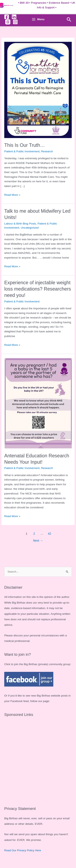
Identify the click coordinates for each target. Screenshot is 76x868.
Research (47, 151)
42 (49, 534)
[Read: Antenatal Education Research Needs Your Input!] (38, 403)
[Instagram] (15, 22)
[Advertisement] (38, 760)
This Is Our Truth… (25, 145)
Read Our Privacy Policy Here (23, 850)
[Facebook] (7, 17)
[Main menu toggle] (38, 19)
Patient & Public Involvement (22, 151)
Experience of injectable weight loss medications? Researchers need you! (38, 289)
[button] (69, 19)
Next (38, 541)
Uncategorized (30, 228)
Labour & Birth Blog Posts (20, 224)
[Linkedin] (14, 17)
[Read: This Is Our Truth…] (38, 90)
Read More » (12, 195)
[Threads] (8, 22)
